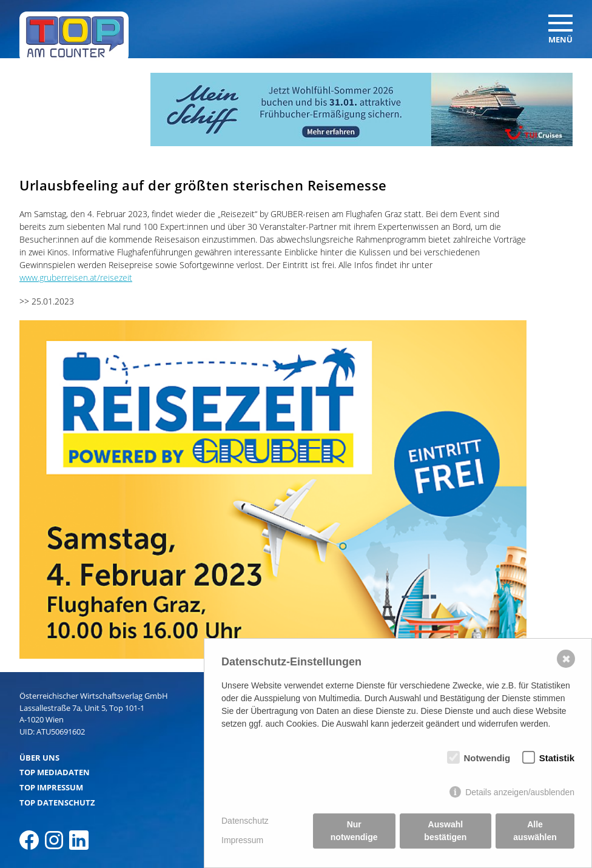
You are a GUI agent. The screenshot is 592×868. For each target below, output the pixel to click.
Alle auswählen (535, 831)
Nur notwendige (354, 831)
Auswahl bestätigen (445, 831)
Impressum (242, 840)
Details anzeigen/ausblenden (520, 792)
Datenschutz (245, 821)
